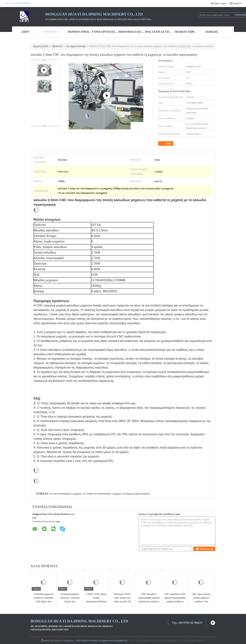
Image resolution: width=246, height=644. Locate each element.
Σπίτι (25, 32)
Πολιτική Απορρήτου (64, 640)
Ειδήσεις (212, 32)
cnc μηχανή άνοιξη (76, 46)
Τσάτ (166, 144)
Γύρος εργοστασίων (105, 32)
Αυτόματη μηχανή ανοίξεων (137, 494)
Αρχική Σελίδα (41, 46)
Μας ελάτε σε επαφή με (159, 32)
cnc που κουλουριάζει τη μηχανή (65, 494)
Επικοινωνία (204, 549)
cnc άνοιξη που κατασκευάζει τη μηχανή (102, 494)
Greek (237, 3)
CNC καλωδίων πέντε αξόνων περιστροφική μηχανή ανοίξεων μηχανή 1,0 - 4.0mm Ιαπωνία (175, 602)
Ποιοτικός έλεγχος (132, 32)
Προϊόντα (52, 32)
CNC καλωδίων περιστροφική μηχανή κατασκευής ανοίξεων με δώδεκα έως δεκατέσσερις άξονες (149, 602)
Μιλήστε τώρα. (219, 3)
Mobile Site (47, 640)
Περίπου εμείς (79, 32)
